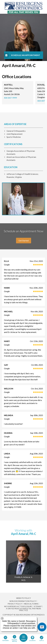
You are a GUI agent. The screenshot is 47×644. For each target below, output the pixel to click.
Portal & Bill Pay (14, 640)
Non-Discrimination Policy (23, 601)
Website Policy (23, 598)
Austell (8, 85)
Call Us (42, 640)
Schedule (6, 640)
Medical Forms (31, 604)
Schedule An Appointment (26, 55)
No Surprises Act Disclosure (18, 606)
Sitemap (38, 606)
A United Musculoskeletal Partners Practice (23, 609)
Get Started (24, 240)
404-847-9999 (10, 98)
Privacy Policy (15, 604)
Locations (32, 640)
